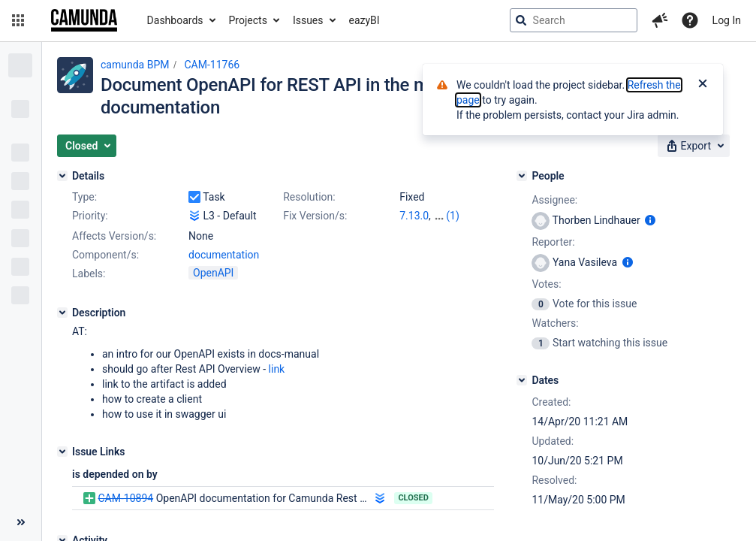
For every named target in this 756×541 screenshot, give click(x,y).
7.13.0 (414, 216)
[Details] (62, 176)
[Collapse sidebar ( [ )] (21, 522)
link (277, 369)
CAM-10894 (125, 498)
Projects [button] (248, 20)
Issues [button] (308, 20)
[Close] (703, 85)
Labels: (89, 274)
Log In (727, 20)
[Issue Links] (62, 452)
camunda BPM (135, 65)
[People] (522, 176)
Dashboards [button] (175, 20)
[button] (18, 20)
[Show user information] (650, 220)
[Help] (690, 20)
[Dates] (522, 380)
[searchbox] (574, 20)
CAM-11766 (212, 65)
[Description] (62, 313)
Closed (413, 498)
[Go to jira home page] (84, 20)
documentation (224, 255)
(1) (453, 216)
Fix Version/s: (315, 216)
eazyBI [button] (364, 20)
